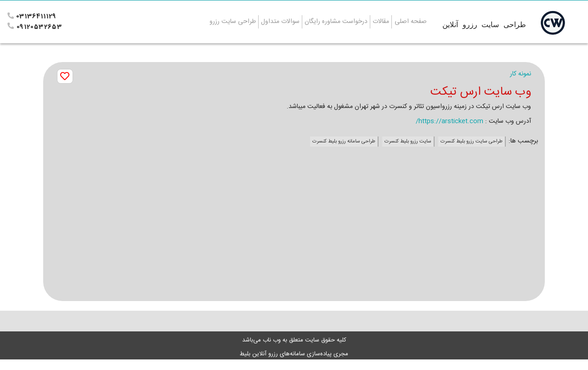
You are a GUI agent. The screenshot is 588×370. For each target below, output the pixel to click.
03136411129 (36, 17)
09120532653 (39, 27)
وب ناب (271, 340)
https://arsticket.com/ (449, 121)
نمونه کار (520, 74)
